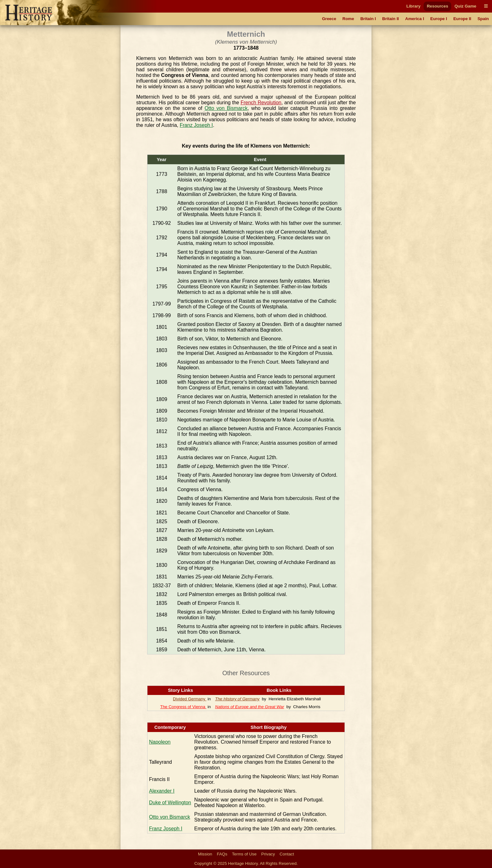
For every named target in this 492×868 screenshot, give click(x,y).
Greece (329, 19)
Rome (348, 19)
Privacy (268, 854)
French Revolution (261, 103)
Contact (287, 854)
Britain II (390, 19)
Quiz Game (465, 6)
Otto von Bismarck (226, 108)
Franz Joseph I (196, 125)
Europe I (439, 19)
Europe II (462, 19)
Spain (483, 19)
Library (413, 6)
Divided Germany (190, 699)
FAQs (222, 854)
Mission (205, 854)
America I (414, 19)
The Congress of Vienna (183, 707)
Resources (437, 6)
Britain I (368, 19)
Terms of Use (244, 854)
